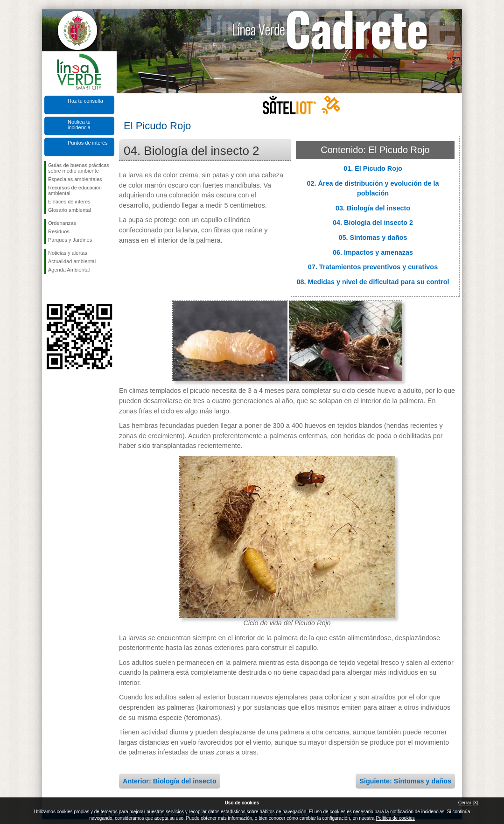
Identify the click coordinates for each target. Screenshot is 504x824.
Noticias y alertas (68, 253)
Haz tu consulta (85, 101)
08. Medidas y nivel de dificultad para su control (373, 282)
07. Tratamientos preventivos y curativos (373, 267)
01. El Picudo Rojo (373, 168)
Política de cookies (395, 818)
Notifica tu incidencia (79, 125)
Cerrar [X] (468, 803)
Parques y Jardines (70, 240)
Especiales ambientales (75, 179)
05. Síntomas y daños (373, 237)
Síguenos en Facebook (50, 289)
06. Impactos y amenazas (373, 252)
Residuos (59, 231)
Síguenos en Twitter (65, 289)
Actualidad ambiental (72, 261)
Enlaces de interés (69, 202)
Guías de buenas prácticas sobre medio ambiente (79, 168)
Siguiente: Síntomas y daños (405, 781)
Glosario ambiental (70, 210)
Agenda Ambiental (69, 270)
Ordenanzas (62, 223)
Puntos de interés (88, 143)
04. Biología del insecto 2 (373, 223)
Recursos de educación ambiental (75, 190)
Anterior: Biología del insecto (170, 781)
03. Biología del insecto (373, 208)
